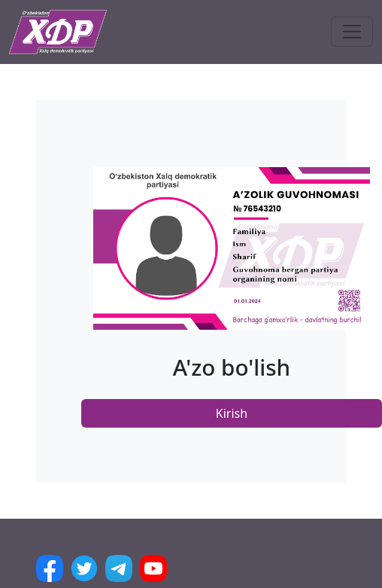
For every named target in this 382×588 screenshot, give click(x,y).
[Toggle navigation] (352, 32)
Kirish (232, 413)
